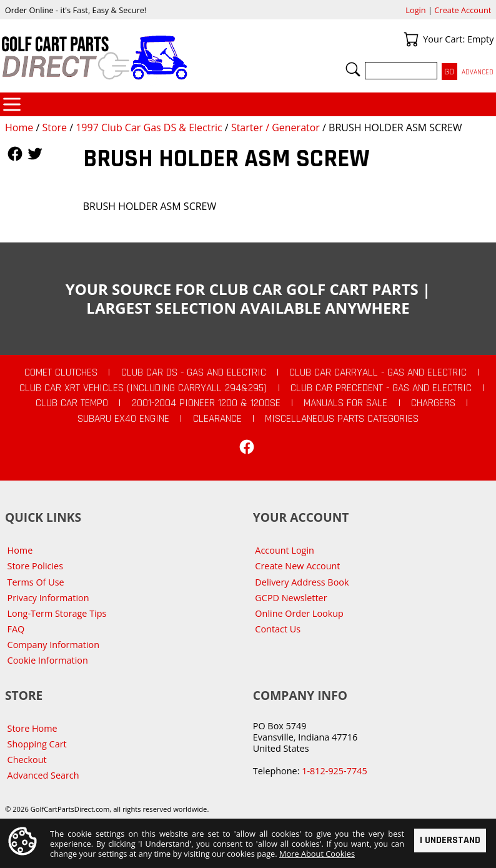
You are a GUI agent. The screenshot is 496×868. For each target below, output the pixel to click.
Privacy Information (48, 598)
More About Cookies (317, 854)
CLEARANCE (217, 419)
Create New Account (297, 566)
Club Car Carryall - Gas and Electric (378, 372)
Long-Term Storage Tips (57, 613)
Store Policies (35, 566)
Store (54, 127)
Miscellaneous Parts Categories (342, 419)
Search (353, 69)
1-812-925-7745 (334, 771)
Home (19, 127)
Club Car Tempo (72, 403)
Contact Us (278, 629)
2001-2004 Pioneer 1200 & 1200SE (206, 403)
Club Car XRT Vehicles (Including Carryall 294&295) (143, 388)
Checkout (27, 760)
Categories (12, 104)
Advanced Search (43, 775)
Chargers (433, 403)
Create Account (463, 10)
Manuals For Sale (345, 403)
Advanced (478, 72)
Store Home (32, 728)
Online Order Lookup (299, 613)
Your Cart (411, 39)
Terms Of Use (36, 582)
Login (415, 10)
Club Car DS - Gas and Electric (194, 372)
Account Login (285, 550)
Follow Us (15, 154)
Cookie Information (48, 660)
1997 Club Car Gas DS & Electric (149, 127)
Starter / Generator (275, 127)
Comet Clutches (61, 372)
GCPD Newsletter (291, 598)
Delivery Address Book (302, 582)
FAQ (16, 629)
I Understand (450, 840)
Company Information (53, 645)
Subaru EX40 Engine (123, 419)
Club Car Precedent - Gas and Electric (381, 388)
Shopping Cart (37, 744)
